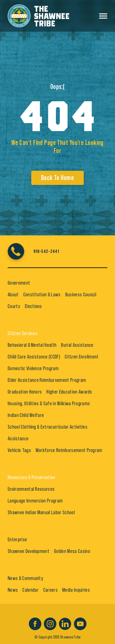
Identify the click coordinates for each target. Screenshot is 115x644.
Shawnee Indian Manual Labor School (41, 512)
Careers (50, 590)
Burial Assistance (77, 345)
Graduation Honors (25, 392)
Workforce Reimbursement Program (69, 450)
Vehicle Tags (19, 450)
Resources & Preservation (32, 477)
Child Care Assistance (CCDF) (34, 357)
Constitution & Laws (42, 294)
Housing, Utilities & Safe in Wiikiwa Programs (49, 403)
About (13, 294)
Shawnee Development (29, 551)
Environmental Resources (31, 489)
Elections (33, 306)
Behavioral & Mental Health (32, 345)
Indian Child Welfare (26, 415)
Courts (14, 306)
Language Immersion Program (35, 501)
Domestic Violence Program (33, 368)
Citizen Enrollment (82, 357)
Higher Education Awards (69, 392)
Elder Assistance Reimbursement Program (47, 380)
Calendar (31, 590)
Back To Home (57, 178)
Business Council (81, 294)
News (13, 590)
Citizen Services (23, 333)
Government (19, 283)
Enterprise (17, 539)
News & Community (25, 578)
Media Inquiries (76, 590)
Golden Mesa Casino (72, 551)
